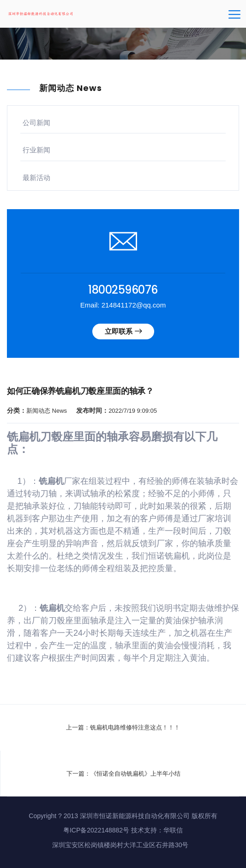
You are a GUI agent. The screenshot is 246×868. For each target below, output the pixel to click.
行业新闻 (36, 150)
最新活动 (36, 178)
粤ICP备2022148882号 (96, 830)
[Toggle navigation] (234, 18)
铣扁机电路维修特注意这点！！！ (135, 727)
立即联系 (123, 332)
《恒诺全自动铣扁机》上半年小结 (135, 774)
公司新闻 (36, 123)
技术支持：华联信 (157, 830)
